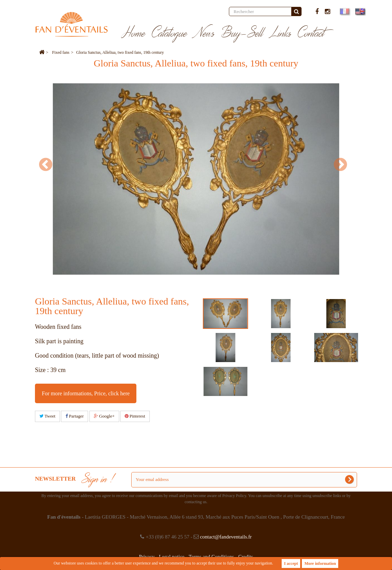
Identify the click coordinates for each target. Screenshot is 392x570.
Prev (49, 164)
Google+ (104, 416)
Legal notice (172, 557)
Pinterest (135, 416)
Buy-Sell (242, 34)
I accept (291, 563)
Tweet (47, 416)
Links (281, 34)
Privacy (147, 557)
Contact (311, 34)
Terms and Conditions (211, 557)
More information (320, 563)
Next (343, 164)
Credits (246, 557)
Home (133, 34)
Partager (75, 416)
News (204, 34)
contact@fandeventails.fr (226, 537)
